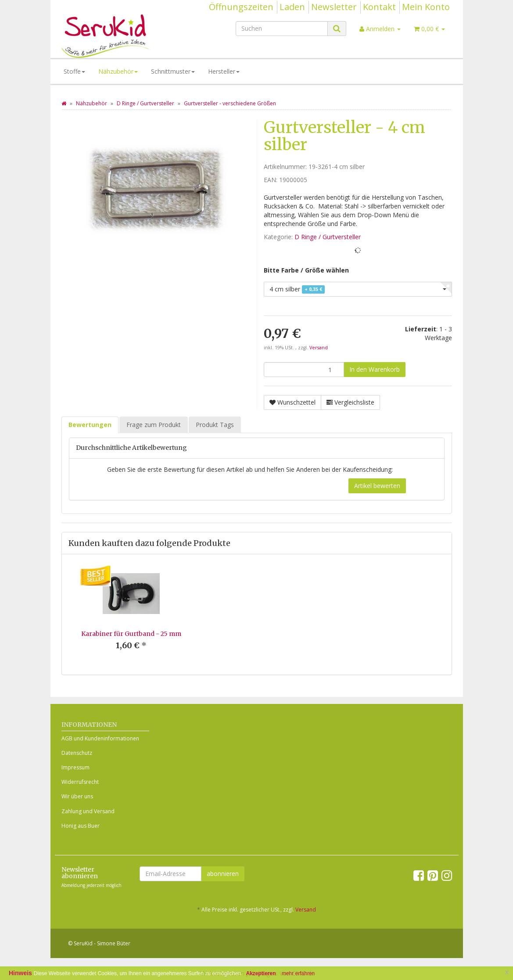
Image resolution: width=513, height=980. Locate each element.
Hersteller (224, 71)
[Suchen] (282, 29)
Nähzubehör (118, 71)
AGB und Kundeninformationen (100, 738)
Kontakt (379, 7)
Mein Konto (426, 7)
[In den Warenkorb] (375, 370)
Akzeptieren (261, 973)
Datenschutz (77, 753)
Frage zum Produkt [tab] (154, 425)
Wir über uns (77, 796)
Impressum (75, 767)
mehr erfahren (298, 973)
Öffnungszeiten (241, 7)
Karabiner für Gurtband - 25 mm (131, 634)
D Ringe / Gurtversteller (328, 237)
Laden (292, 7)
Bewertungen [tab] (90, 425)
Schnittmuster (173, 71)
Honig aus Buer (81, 826)
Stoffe (74, 71)
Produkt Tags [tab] (215, 425)
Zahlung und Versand (88, 811)
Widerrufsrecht (80, 782)
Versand (319, 348)
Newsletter (334, 7)
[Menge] (304, 370)
